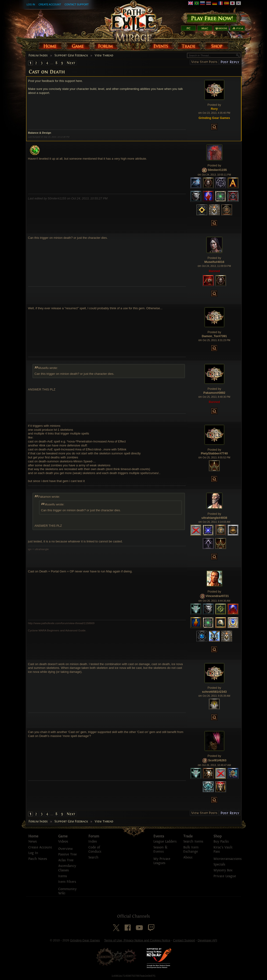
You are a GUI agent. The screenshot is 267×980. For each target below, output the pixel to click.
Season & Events (160, 850)
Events (159, 836)
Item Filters (67, 882)
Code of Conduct (95, 850)
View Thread (104, 55)
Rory (214, 109)
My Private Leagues (162, 861)
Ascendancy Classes (67, 868)
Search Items (193, 842)
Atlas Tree (66, 860)
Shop (218, 836)
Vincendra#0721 (217, 596)
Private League (225, 876)
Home (33, 836)
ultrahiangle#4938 (214, 518)
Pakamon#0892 (214, 393)
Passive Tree (67, 854)
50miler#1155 (217, 170)
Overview (65, 849)
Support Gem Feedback (71, 55)
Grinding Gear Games (85, 940)
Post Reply (230, 62)
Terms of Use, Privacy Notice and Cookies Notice (137, 940)
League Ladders (165, 842)
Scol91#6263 (217, 760)
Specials (219, 864)
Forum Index (38, 55)
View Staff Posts (204, 62)
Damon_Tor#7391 (214, 336)
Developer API (207, 940)
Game (63, 836)
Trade (188, 836)
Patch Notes (38, 859)
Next (71, 63)
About (188, 857)
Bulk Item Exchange (191, 850)
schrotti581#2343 (214, 692)
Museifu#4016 (214, 262)
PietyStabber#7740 (214, 453)
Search (93, 857)
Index (93, 842)
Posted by (214, 105)
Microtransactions (227, 859)
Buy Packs (221, 842)
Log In (31, 4)
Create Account (50, 4)
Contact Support (77, 4)
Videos (63, 842)
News (32, 842)
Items (63, 876)
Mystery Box (223, 870)
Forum (94, 836)
